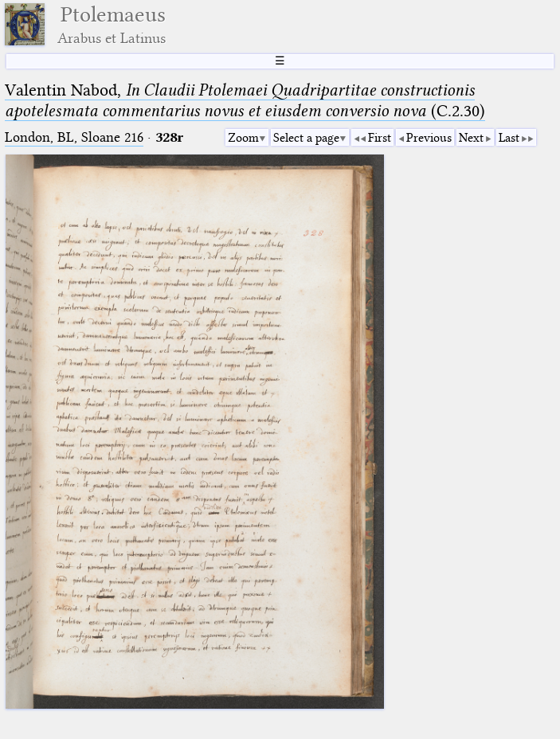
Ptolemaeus (112, 24)
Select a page (306, 138)
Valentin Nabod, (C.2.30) (245, 100)
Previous (429, 138)
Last (509, 138)
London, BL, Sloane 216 (74, 137)
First (380, 138)
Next (471, 138)
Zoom (243, 138)
